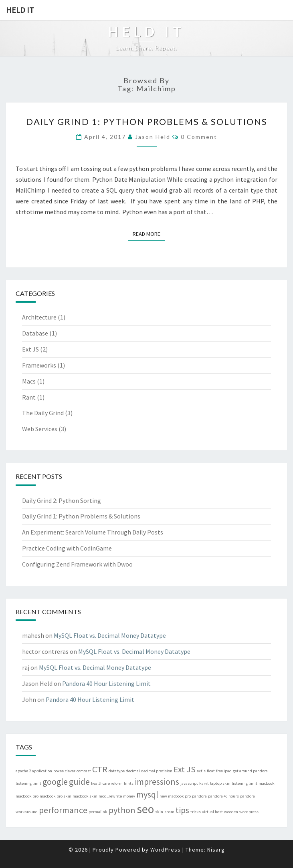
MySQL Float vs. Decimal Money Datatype (110, 635)
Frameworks (39, 365)
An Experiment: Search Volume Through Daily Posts (93, 532)
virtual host (212, 812)
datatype (117, 771)
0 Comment (199, 137)
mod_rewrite (110, 796)
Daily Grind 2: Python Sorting (62, 500)
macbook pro (27, 796)
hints (129, 783)
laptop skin (220, 783)
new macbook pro (175, 796)
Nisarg (216, 850)
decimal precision (157, 771)
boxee (59, 771)
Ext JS (30, 349)
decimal (133, 771)
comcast (84, 771)
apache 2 (23, 771)
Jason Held (153, 137)
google (55, 782)
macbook (267, 783)
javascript (189, 783)
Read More (149, 234)
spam (169, 812)
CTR (100, 769)
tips (182, 810)
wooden (231, 812)
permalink (98, 812)
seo (145, 809)
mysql (147, 794)
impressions (157, 782)
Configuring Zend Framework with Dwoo (77, 564)
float (211, 771)
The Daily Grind (43, 413)
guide (79, 782)
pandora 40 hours (223, 796)
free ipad (224, 771)
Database (35, 333)
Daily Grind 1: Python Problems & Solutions (147, 122)
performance (63, 810)
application (42, 771)
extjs (201, 771)
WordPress (166, 850)
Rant (29, 397)
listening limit (245, 783)
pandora (199, 796)
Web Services (40, 429)
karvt (204, 783)
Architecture (39, 317)
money (129, 796)
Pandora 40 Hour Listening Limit (106, 683)
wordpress (249, 812)
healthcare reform (107, 783)
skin (159, 812)
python (122, 810)
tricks (196, 812)
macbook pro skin (56, 796)
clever (70, 771)
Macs (29, 381)
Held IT (20, 10)
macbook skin (85, 796)
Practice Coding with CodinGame (67, 548)
